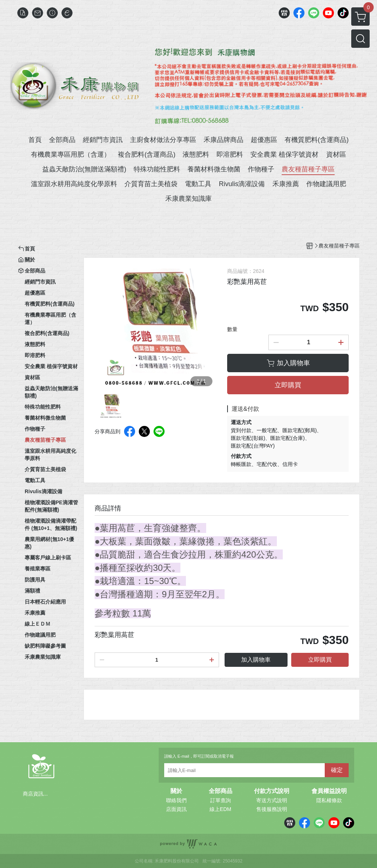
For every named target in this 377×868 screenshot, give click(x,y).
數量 (232, 329)
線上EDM (220, 809)
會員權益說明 (329, 791)
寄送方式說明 (272, 800)
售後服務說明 (272, 809)
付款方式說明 (272, 791)
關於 (176, 791)
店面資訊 (176, 809)
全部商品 (221, 791)
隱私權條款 (329, 800)
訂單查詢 (221, 800)
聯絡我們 (176, 800)
